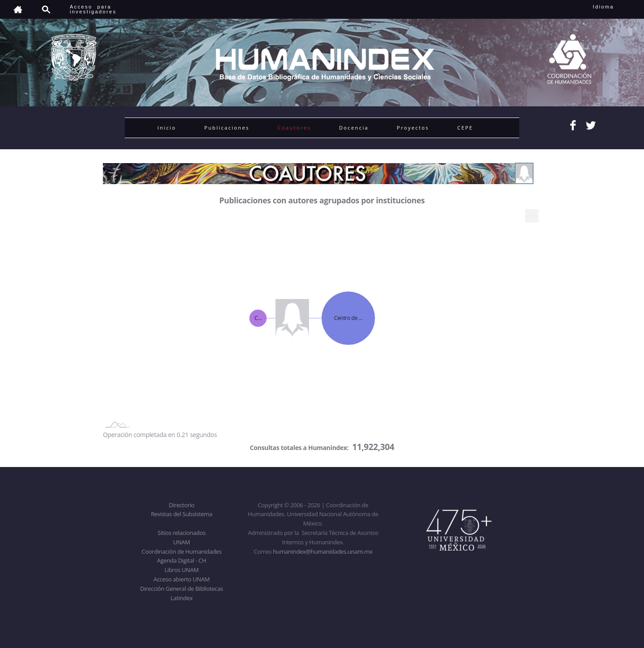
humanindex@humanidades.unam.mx (323, 551)
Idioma (614, 7)
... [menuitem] (532, 214)
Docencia (354, 128)
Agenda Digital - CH (182, 560)
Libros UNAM (182, 570)
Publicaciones (227, 128)
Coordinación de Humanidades (182, 551)
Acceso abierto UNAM (181, 579)
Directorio (181, 505)
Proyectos (413, 128)
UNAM (182, 542)
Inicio (167, 128)
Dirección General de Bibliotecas (181, 589)
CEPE (465, 128)
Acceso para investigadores (93, 9)
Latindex (181, 598)
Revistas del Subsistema (181, 514)
